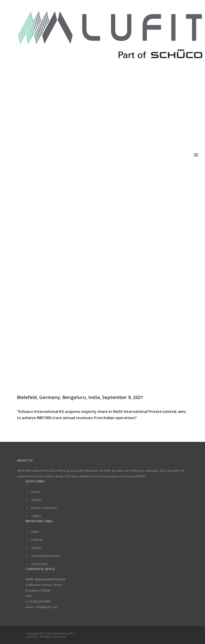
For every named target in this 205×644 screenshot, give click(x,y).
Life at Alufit (39, 564)
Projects (37, 540)
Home (35, 492)
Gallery (36, 516)
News (35, 531)
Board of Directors (44, 508)
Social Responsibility (46, 556)
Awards (37, 500)
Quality (36, 548)
